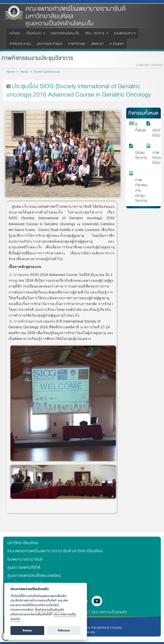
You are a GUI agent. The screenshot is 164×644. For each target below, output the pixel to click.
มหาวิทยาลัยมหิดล (23, 543)
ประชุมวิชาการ (138, 152)
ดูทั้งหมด (138, 127)
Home (11, 72)
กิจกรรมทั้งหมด (143, 113)
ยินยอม (27, 630)
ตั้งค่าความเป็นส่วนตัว (50, 609)
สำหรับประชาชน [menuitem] (20, 44)
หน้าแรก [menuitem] (15, 33)
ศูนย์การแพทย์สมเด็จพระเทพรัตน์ (34, 576)
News (24, 72)
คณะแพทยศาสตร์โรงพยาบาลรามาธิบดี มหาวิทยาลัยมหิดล (76, 12)
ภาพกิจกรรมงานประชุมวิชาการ (138, 187)
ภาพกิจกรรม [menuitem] (77, 44)
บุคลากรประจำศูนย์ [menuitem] (50, 44)
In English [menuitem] (117, 44)
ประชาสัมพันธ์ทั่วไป (155, 130)
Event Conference (47, 72)
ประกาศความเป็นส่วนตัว (109, 612)
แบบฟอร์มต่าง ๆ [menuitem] (125, 33)
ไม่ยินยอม (64, 630)
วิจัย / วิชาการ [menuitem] (96, 34)
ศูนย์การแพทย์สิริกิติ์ (24, 567)
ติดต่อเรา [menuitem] (98, 44)
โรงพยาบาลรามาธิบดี (25, 559)
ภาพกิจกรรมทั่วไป (155, 155)
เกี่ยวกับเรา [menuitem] (34, 34)
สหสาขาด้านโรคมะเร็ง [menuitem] (65, 33)
